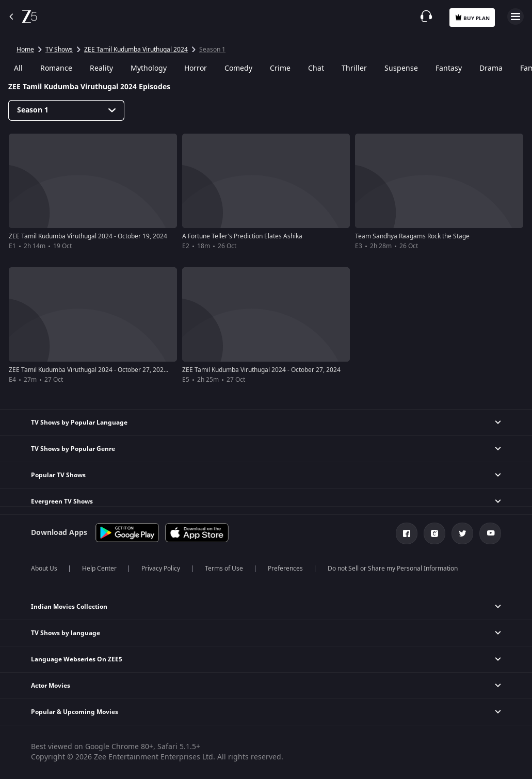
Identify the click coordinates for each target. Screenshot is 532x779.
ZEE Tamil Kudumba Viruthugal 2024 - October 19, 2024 (88, 236)
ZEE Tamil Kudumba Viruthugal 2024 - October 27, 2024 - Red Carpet (107, 370)
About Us (44, 569)
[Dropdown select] (66, 110)
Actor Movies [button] (51, 686)
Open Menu (515, 17)
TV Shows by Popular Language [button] (79, 423)
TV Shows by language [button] (66, 633)
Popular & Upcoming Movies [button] (75, 712)
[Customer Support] (426, 16)
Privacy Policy (161, 569)
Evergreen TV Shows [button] (62, 501)
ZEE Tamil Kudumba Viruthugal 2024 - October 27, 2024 (261, 370)
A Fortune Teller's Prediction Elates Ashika (242, 236)
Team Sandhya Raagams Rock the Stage (412, 236)
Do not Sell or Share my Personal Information (393, 569)
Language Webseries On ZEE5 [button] (77, 659)
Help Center (99, 569)
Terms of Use (224, 569)
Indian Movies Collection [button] (69, 607)
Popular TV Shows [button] (58, 475)
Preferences (285, 569)
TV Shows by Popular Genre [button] (73, 449)
